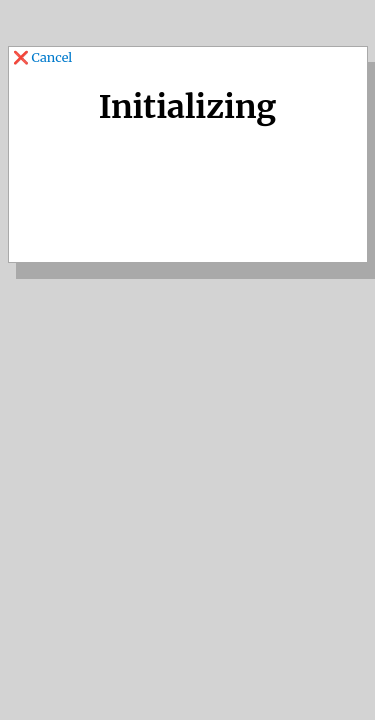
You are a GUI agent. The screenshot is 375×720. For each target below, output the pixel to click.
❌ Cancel (44, 57)
